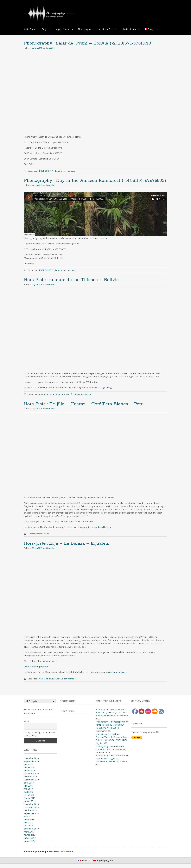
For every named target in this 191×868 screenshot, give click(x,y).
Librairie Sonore (129, 29)
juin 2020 (28, 764)
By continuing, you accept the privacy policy (40, 734)
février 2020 (30, 767)
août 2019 (29, 783)
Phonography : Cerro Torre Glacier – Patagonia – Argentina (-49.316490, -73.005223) (112, 758)
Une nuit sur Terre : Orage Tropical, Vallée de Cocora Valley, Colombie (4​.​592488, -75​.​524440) (111, 737)
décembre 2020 (31, 758)
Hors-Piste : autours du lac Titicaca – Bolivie (71, 280)
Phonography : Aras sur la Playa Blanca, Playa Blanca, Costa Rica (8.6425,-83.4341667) (111, 713)
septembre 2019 (32, 780)
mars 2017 (29, 832)
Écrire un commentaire (65, 171)
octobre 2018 (30, 810)
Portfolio (68, 851)
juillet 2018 (29, 819)
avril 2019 (28, 792)
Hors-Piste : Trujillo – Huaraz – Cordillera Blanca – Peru (84, 404)
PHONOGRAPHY (46, 171)
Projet (45, 29)
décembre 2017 (31, 829)
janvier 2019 (30, 801)
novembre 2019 (31, 774)
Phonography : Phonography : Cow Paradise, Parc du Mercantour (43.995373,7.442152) (112, 725)
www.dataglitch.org (102, 387)
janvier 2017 (30, 838)
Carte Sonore (30, 29)
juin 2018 (28, 823)
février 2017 (30, 835)
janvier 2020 (30, 770)
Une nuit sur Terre (105, 29)
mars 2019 (29, 795)
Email (27, 722)
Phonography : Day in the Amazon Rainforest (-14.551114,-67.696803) (95, 181)
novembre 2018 (31, 807)
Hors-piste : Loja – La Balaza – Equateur (67, 543)
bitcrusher (51, 48)
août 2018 (29, 816)
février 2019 (30, 798)
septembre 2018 (32, 813)
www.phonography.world (37, 666)
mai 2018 (28, 826)
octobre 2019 (30, 777)
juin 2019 (28, 786)
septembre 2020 (32, 761)
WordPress (55, 851)
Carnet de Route (47, 394)
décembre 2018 (31, 804)
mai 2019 (28, 789)
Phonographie (85, 29)
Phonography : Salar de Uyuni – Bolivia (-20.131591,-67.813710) (88, 43)
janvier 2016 (30, 841)
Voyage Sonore (63, 29)
